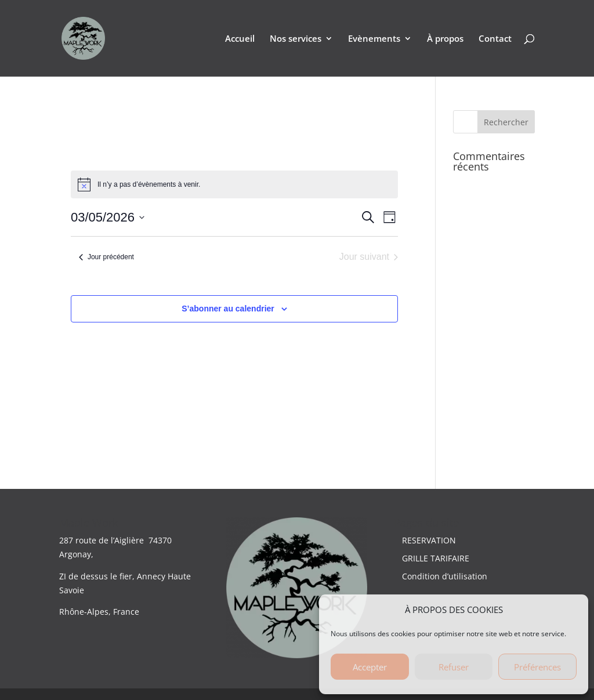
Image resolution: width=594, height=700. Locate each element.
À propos (445, 39)
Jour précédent (106, 257)
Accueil (240, 39)
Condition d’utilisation (445, 576)
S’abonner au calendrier (228, 309)
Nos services (296, 39)
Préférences (537, 667)
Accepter (370, 667)
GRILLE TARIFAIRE (436, 558)
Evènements (374, 39)
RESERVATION (429, 540)
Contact (495, 39)
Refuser (454, 667)
